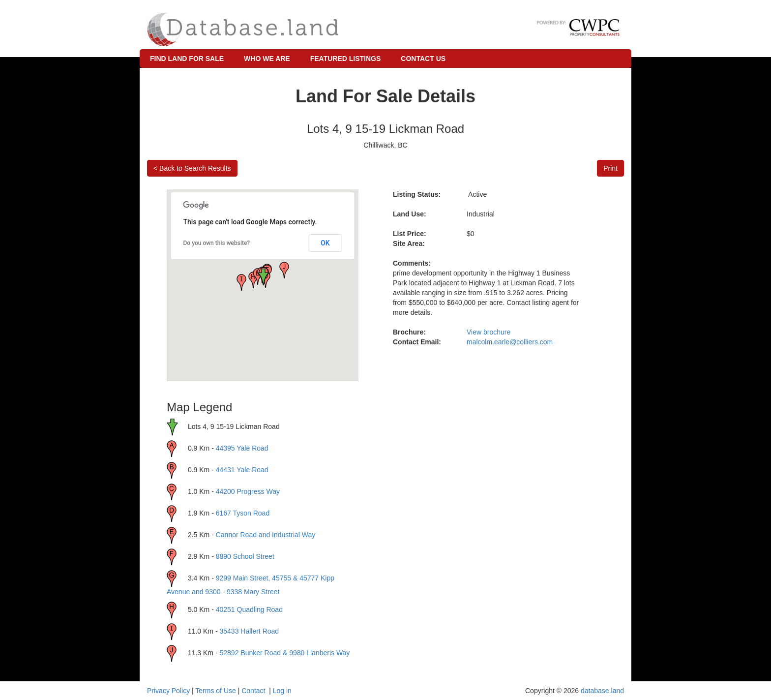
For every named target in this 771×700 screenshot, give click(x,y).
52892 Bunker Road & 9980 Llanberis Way (284, 653)
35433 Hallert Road (249, 631)
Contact (253, 691)
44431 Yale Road (242, 470)
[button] (241, 282)
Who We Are (267, 59)
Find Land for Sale (187, 59)
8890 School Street (245, 556)
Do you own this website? (217, 243)
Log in (282, 691)
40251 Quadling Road (249, 609)
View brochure (489, 332)
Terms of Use (215, 691)
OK (325, 243)
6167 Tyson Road (243, 513)
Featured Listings (346, 59)
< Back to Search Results (192, 168)
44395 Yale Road (242, 448)
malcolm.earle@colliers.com (510, 342)
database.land (602, 691)
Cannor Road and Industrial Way (266, 535)
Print (610, 168)
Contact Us (423, 59)
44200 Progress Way (248, 491)
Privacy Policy (168, 691)
